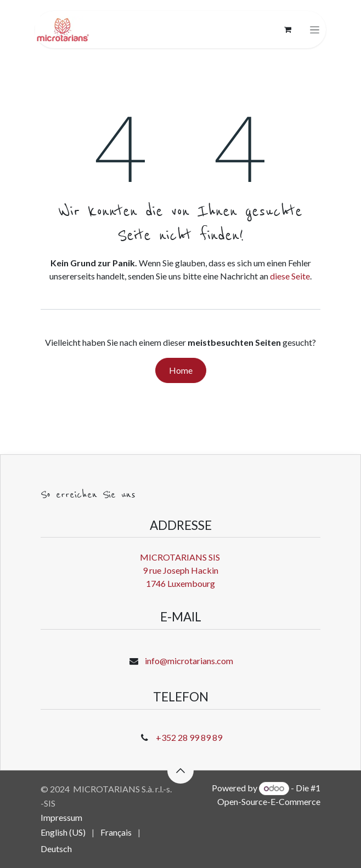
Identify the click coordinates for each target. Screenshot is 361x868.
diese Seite (290, 276)
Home (181, 370)
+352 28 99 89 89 (189, 737)
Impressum (61, 817)
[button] (180, 770)
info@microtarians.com (189, 661)
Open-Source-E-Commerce (269, 801)
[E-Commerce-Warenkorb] (287, 30)
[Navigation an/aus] (315, 30)
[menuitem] (63, 832)
